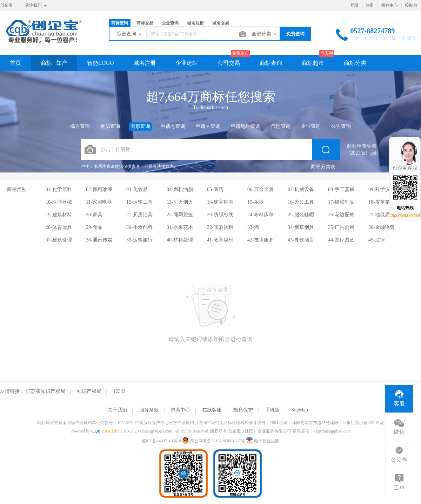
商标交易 (145, 23)
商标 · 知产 (54, 63)
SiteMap (299, 410)
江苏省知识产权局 (46, 391)
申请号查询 (173, 126)
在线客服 (212, 410)
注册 (370, 5)
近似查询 (110, 126)
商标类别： (19, 189)
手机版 (272, 410)
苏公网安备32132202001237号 (214, 441)
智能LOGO (100, 63)
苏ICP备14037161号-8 (162, 441)
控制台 (411, 5)
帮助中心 (180, 410)
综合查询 (129, 34)
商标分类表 (323, 167)
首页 (15, 63)
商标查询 (120, 23)
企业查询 (170, 23)
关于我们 (118, 410)
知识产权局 (89, 391)
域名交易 (221, 23)
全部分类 (265, 34)
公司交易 (229, 63)
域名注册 (195, 23)
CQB (96, 431)
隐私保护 (243, 410)
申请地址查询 (246, 126)
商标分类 (355, 63)
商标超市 (313, 63)
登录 (354, 5)
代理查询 (281, 126)
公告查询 (341, 126)
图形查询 (140, 126)
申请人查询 (208, 126)
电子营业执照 (263, 441)
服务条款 (149, 410)
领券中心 (389, 5)
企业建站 (187, 63)
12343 (119, 391)
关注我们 (36, 6)
